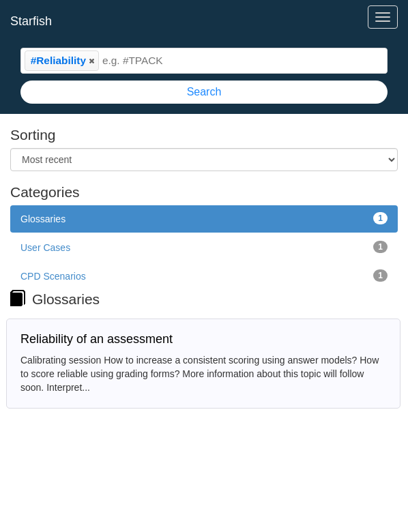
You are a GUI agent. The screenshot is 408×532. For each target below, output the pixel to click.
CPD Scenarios (204, 276)
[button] (91, 61)
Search (204, 92)
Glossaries (204, 218)
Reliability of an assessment (97, 339)
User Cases (204, 247)
